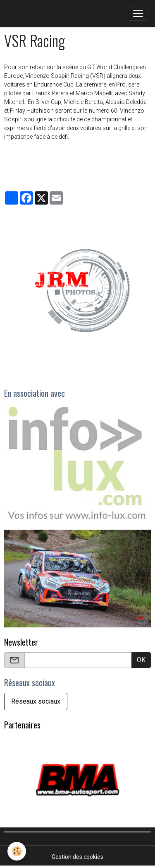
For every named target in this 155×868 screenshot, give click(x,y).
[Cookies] (17, 851)
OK (141, 660)
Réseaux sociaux (36, 701)
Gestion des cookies (77, 857)
